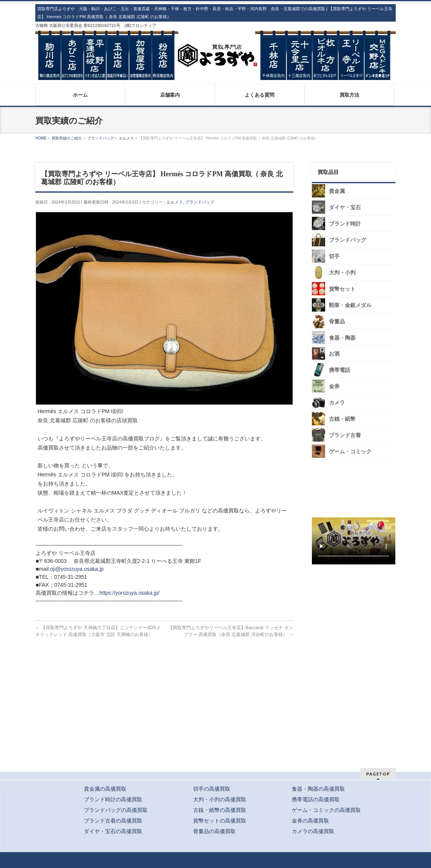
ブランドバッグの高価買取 (116, 810)
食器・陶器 (342, 338)
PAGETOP (378, 774)
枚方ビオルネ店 (309, 863)
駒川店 (166, 863)
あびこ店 (190, 863)
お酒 (334, 354)
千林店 (277, 863)
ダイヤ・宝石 (345, 208)
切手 (334, 256)
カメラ (337, 403)
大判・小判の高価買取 (220, 799)
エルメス (175, 202)
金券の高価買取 (310, 821)
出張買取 (115, 863)
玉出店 (214, 863)
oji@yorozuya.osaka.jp (77, 569)
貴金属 (337, 191)
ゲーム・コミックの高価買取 (326, 810)
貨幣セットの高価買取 (220, 821)
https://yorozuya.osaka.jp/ (130, 593)
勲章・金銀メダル (350, 305)
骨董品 (337, 322)
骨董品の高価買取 (214, 831)
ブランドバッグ (200, 202)
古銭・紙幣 (342, 419)
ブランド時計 (345, 224)
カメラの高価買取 (313, 831)
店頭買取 (63, 863)
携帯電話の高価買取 (316, 799)
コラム (389, 863)
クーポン (142, 863)
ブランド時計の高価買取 (113, 799)
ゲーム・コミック (350, 452)
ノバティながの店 (354, 863)
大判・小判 (342, 273)
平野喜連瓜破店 (245, 863)
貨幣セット (342, 289)
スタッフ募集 (355, 589)
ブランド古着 (345, 435)
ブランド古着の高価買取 (113, 821)
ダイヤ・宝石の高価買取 (113, 831)
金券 (334, 386)
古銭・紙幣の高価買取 (220, 810)
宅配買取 (89, 863)
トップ (39, 863)
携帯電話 (340, 370)
